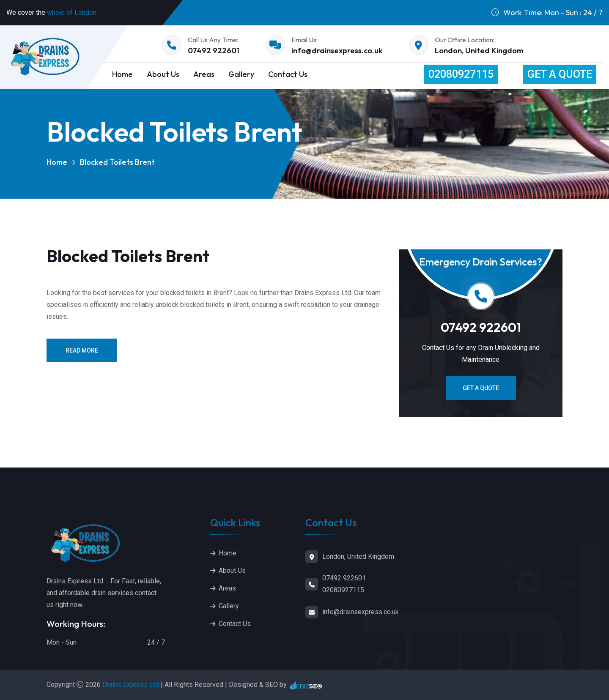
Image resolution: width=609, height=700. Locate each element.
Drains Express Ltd (132, 685)
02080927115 (461, 74)
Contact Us (288, 74)
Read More (82, 350)
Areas (204, 74)
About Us (163, 74)
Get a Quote (560, 74)
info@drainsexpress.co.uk (337, 51)
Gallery (241, 74)
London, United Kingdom (479, 51)
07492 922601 (214, 51)
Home (57, 162)
